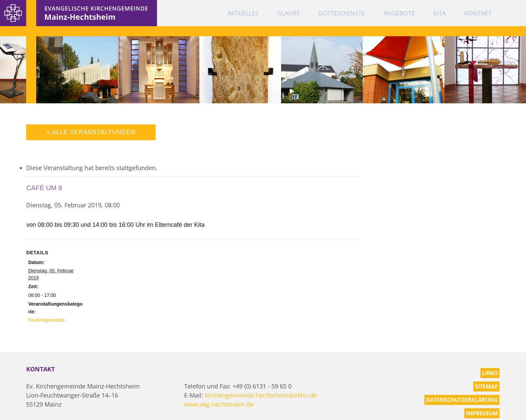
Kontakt (478, 13)
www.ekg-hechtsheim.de (219, 404)
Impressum (482, 413)
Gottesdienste (342, 13)
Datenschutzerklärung (462, 400)
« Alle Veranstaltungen (91, 132)
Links (490, 373)
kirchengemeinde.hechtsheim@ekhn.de (261, 395)
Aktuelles (243, 13)
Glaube (288, 13)
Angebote (399, 13)
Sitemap (486, 386)
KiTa (440, 13)
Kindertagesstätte (46, 320)
